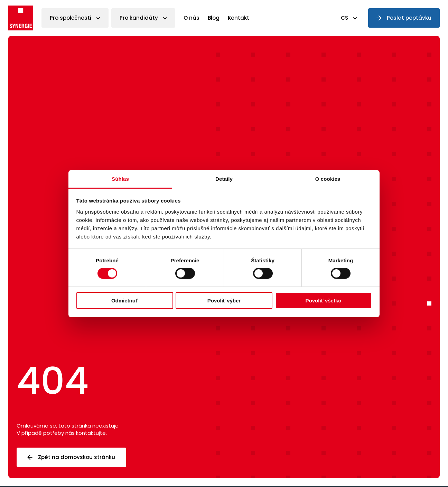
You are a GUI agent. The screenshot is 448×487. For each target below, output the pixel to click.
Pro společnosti (71, 18)
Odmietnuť (125, 301)
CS (344, 18)
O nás (192, 18)
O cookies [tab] (328, 179)
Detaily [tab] (224, 179)
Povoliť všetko (324, 301)
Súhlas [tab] (120, 179)
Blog (214, 18)
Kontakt (239, 18)
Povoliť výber (224, 301)
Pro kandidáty (139, 18)
